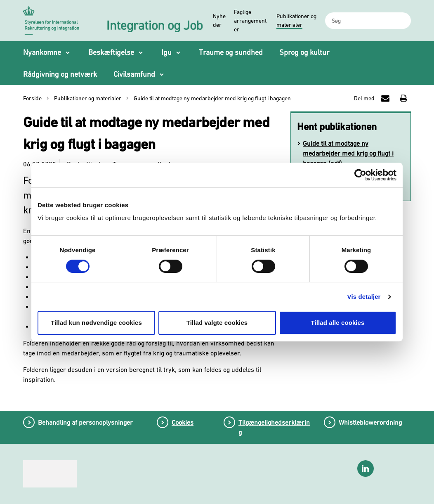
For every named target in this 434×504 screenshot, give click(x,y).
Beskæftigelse (111, 52)
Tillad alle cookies (337, 323)
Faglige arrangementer (250, 21)
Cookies (183, 422)
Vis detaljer (364, 297)
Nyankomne (42, 52)
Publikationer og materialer (296, 20)
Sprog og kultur (304, 52)
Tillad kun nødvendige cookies (96, 323)
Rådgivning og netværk (60, 74)
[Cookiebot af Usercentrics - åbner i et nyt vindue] (360, 175)
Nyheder (219, 20)
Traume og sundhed (231, 52)
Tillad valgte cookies (217, 323)
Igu (166, 52)
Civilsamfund (134, 74)
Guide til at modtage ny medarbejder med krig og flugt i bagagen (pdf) (348, 153)
